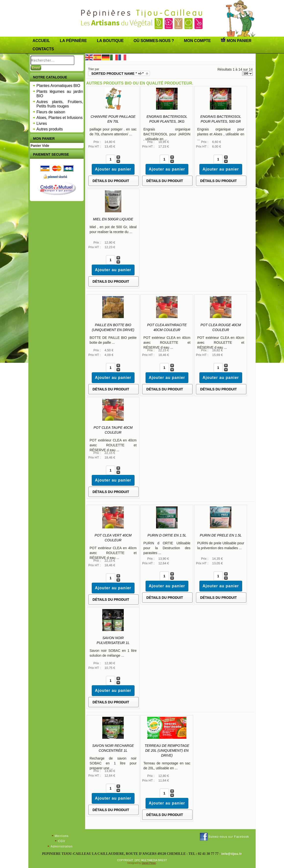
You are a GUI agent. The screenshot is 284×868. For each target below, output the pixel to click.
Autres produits (50, 129)
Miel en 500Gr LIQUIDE (113, 219)
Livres (42, 123)
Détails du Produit (111, 181)
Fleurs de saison (51, 112)
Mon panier (236, 40)
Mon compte (197, 41)
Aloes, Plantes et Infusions (60, 118)
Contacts (43, 49)
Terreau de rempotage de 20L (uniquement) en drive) (167, 750)
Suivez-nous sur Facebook (229, 837)
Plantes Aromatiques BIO (58, 86)
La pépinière (74, 41)
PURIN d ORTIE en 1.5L (167, 535)
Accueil (41, 41)
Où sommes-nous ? (154, 41)
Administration (62, 847)
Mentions (62, 836)
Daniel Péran (149, 863)
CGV (62, 841)
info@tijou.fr (232, 854)
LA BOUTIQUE (110, 41)
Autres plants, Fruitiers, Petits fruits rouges (60, 104)
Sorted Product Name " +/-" (117, 74)
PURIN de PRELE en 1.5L (221, 535)
